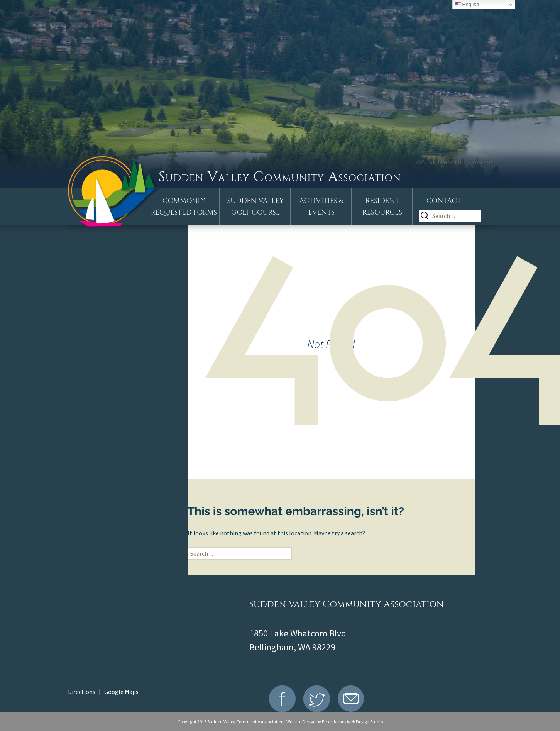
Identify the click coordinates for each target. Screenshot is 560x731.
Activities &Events (321, 207)
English (467, 5)
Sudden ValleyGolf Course (256, 207)
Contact (444, 201)
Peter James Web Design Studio (352, 722)
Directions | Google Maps (103, 692)
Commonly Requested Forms (184, 207)
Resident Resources (382, 207)
